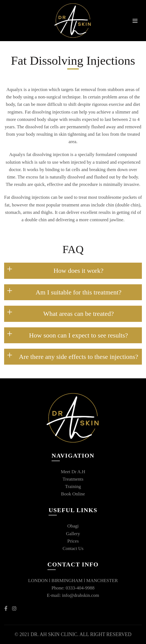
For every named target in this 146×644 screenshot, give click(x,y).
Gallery (73, 534)
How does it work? (78, 271)
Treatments (73, 479)
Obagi (73, 526)
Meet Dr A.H (73, 472)
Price (72, 541)
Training (73, 486)
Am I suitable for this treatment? (79, 292)
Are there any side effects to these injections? (79, 357)
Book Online (73, 494)
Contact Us (73, 548)
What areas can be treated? (78, 314)
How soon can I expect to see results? (79, 335)
